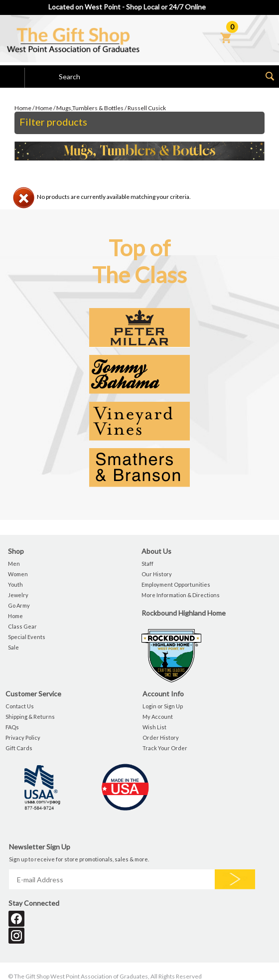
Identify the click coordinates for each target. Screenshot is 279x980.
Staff (147, 564)
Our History (157, 574)
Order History (161, 737)
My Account (158, 717)
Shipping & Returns (30, 717)
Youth (15, 584)
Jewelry (18, 595)
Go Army (19, 605)
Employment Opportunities (176, 584)
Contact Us (20, 706)
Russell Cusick (147, 108)
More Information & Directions (181, 595)
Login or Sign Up (163, 706)
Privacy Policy (23, 737)
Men (14, 564)
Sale (13, 647)
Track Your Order (165, 748)
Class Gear (22, 626)
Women (18, 574)
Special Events (27, 637)
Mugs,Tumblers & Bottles (90, 108)
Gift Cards (19, 748)
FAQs (12, 727)
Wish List (154, 727)
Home (23, 108)
